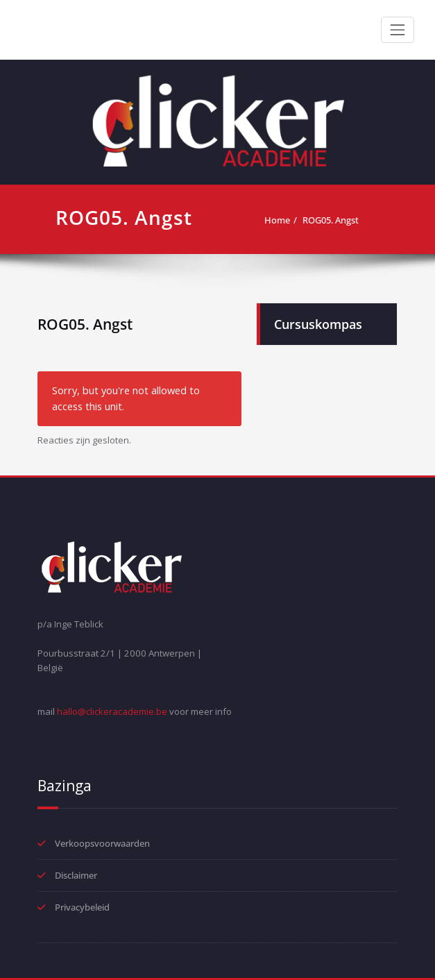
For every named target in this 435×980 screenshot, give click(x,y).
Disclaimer (76, 875)
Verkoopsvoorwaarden (102, 843)
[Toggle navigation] (398, 30)
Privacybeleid (82, 907)
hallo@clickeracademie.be (112, 711)
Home (277, 220)
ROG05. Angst (331, 220)
